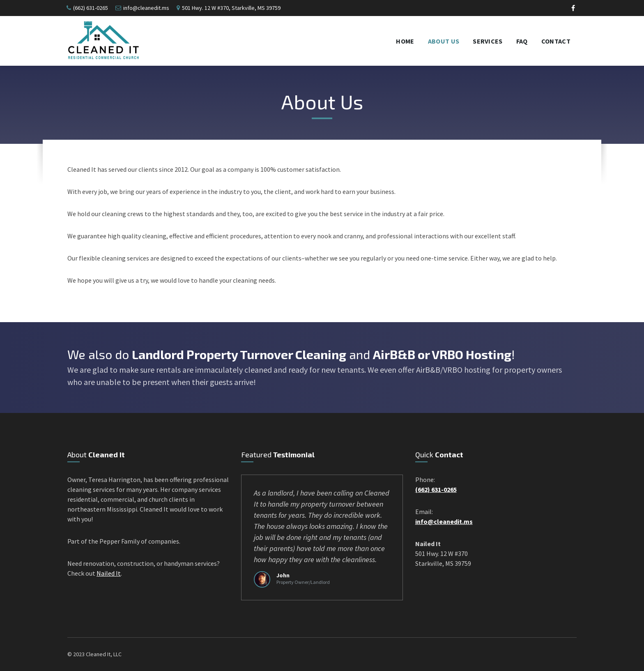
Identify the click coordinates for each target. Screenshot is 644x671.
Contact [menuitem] (556, 41)
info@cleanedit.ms (146, 8)
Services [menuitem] (488, 41)
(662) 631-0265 (91, 8)
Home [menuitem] (405, 41)
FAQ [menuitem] (522, 41)
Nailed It (109, 573)
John (283, 575)
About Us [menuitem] (444, 41)
